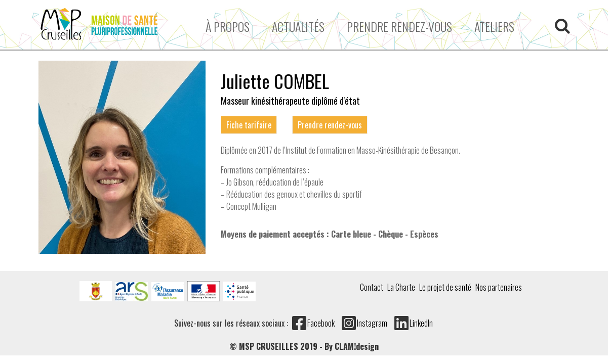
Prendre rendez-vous (399, 26)
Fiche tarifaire (249, 125)
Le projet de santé (445, 287)
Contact (372, 287)
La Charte (401, 287)
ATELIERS (494, 26)
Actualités (298, 26)
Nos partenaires (499, 287)
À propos (228, 26)
